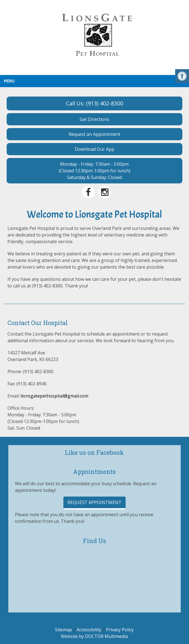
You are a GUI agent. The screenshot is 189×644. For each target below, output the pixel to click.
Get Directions (94, 119)
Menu (9, 81)
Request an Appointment (94, 134)
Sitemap (64, 630)
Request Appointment (94, 502)
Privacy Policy (120, 630)
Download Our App (94, 149)
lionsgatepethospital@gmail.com (54, 396)
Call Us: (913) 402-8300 (94, 103)
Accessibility (89, 630)
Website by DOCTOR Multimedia (94, 636)
